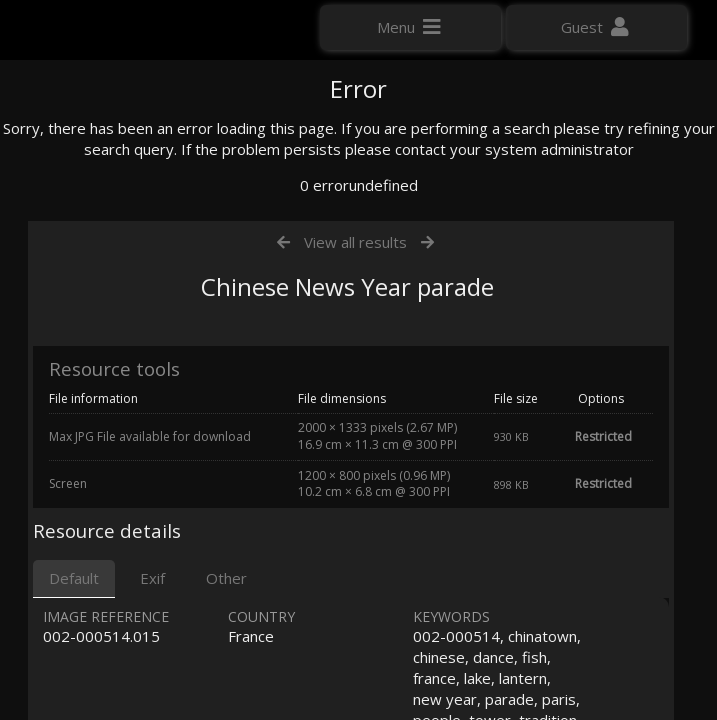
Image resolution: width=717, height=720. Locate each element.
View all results (355, 448)
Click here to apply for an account (129, 359)
